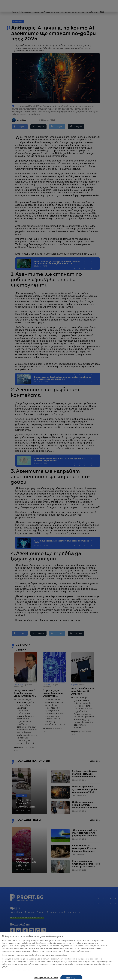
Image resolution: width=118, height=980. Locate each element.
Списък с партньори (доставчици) (19, 970)
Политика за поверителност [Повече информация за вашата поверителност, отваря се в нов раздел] (78, 951)
